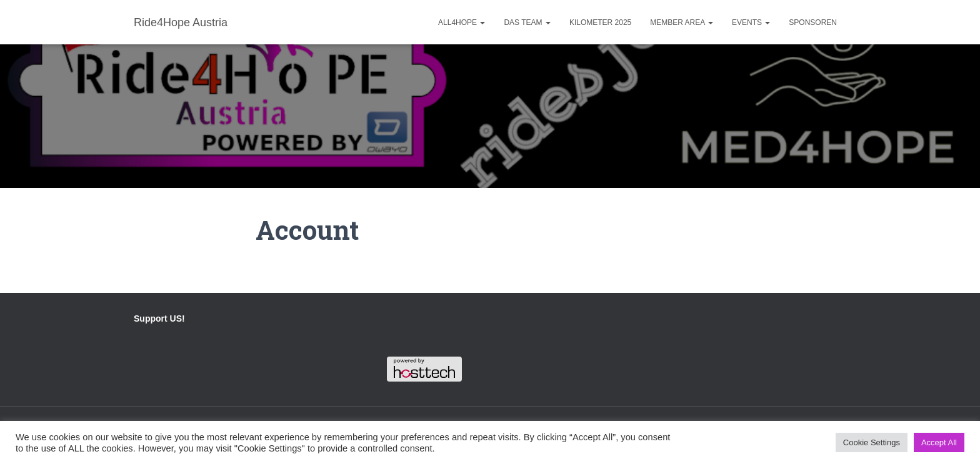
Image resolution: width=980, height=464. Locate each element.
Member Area (682, 22)
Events (751, 22)
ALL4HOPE (462, 22)
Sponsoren (813, 22)
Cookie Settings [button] (872, 442)
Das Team (527, 22)
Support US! (159, 318)
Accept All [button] (939, 442)
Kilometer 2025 (600, 22)
